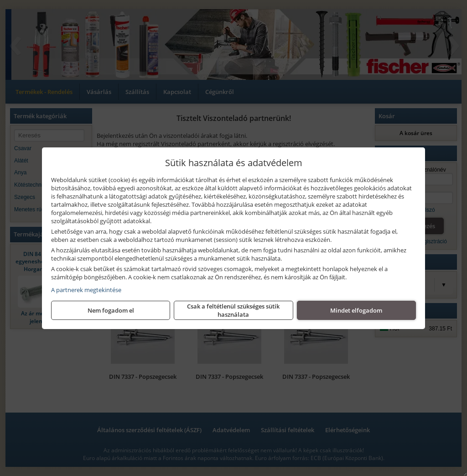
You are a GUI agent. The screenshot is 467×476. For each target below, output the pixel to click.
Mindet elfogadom (356, 310)
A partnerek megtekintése (86, 290)
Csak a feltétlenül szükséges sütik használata (233, 310)
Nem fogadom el (111, 310)
